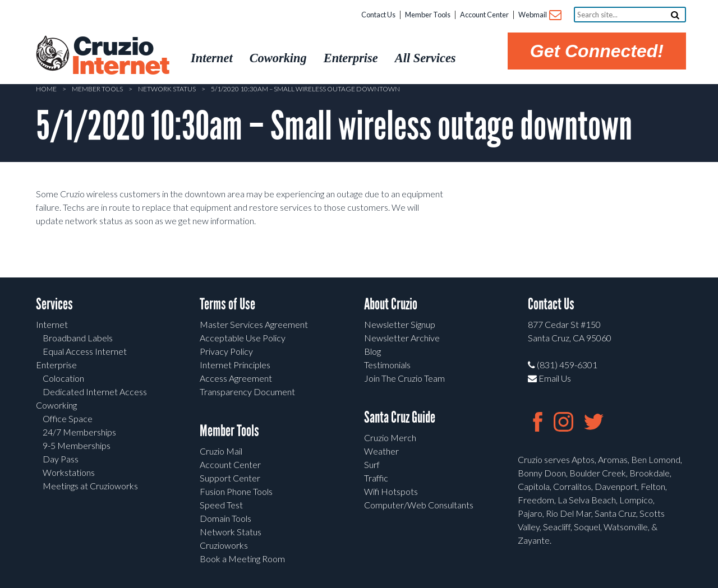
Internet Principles (235, 365)
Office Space (68, 418)
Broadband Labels (78, 338)
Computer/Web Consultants (419, 505)
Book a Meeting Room (242, 559)
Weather (381, 451)
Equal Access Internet (85, 351)
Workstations (69, 472)
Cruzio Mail (221, 451)
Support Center (230, 478)
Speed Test (221, 505)
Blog (372, 351)
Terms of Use (227, 304)
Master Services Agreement (254, 324)
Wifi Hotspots (391, 491)
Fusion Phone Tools (236, 491)
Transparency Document (247, 392)
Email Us (549, 378)
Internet (52, 324)
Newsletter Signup (400, 324)
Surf (372, 464)
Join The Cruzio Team (404, 378)
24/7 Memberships (79, 432)
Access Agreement (236, 378)
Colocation (63, 378)
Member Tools (428, 15)
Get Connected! (597, 51)
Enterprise (56, 365)
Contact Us (378, 15)
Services (54, 304)
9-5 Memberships (77, 445)
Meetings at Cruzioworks (90, 486)
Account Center (484, 15)
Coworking (56, 405)
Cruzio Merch (390, 437)
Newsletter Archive (402, 338)
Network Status (167, 89)
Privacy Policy (226, 351)
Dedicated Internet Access (95, 392)
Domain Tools (225, 518)
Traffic (376, 478)
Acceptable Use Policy (243, 338)
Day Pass (61, 459)
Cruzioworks (224, 545)
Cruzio (120, 57)
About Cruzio (391, 304)
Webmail (539, 15)
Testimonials (387, 365)
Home (46, 89)
